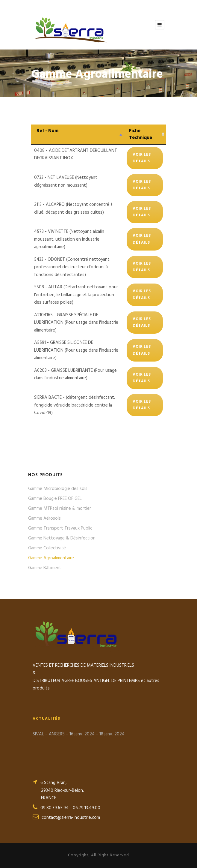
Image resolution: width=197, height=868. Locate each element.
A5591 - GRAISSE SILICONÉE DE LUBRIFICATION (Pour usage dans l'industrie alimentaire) (76, 350)
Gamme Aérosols (44, 518)
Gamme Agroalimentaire (51, 558)
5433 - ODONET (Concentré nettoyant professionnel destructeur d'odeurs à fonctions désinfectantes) (72, 267)
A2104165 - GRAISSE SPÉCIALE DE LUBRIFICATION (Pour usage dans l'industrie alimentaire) (76, 323)
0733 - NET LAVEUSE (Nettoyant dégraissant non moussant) (66, 182)
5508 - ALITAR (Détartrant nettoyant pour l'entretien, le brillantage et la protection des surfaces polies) (76, 295)
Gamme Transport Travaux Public (60, 528)
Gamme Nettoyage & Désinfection (62, 538)
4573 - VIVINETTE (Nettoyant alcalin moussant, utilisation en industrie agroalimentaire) (69, 239)
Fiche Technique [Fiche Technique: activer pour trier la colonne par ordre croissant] (141, 134)
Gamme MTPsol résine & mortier (60, 509)
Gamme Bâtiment (45, 568)
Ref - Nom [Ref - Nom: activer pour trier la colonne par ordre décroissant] (47, 131)
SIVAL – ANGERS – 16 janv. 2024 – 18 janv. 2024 (79, 734)
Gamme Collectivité (47, 548)
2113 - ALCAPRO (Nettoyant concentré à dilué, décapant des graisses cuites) (73, 209)
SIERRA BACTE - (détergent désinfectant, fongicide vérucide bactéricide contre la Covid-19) (75, 405)
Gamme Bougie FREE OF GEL (55, 499)
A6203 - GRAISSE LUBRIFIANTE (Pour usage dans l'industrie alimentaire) (75, 374)
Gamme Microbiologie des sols (58, 489)
